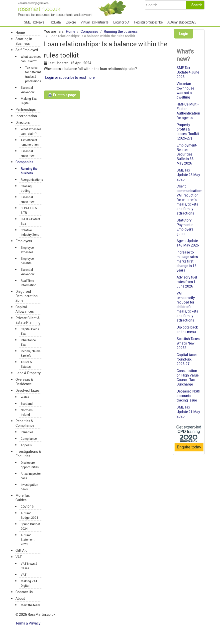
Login (184, 34)
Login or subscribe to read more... (71, 77)
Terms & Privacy (28, 623)
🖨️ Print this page (62, 95)
